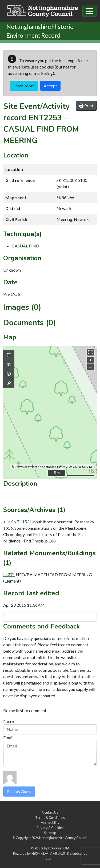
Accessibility (50, 823)
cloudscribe (79, 853)
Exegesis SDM (59, 848)
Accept (50, 86)
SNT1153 (20, 522)
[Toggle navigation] (90, 11)
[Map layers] (9, 355)
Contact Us (50, 812)
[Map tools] (9, 383)
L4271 (9, 574)
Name (9, 721)
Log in (50, 858)
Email (8, 737)
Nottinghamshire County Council (63, 838)
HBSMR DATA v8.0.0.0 (49, 853)
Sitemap (50, 833)
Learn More (24, 86)
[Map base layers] (9, 365)
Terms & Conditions (50, 818)
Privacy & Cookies (50, 828)
